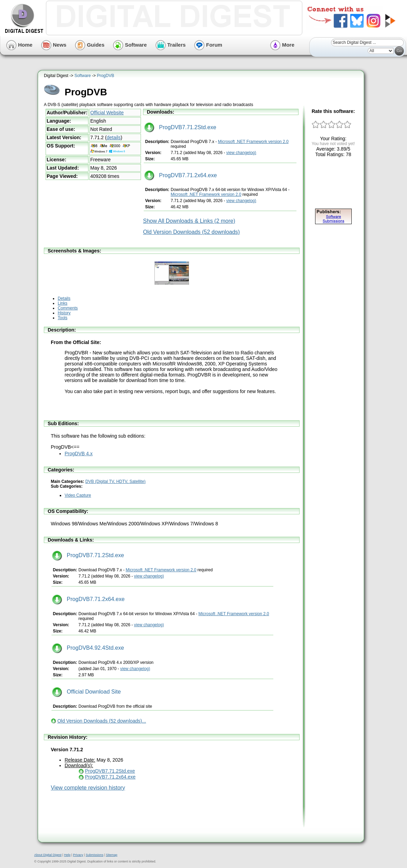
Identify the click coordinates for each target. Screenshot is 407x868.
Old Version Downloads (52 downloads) (191, 232)
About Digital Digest (48, 855)
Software (130, 45)
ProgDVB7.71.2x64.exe (181, 175)
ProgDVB (105, 76)
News (54, 45)
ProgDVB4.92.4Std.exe (88, 648)
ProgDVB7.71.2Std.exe (180, 127)
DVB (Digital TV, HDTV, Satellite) (115, 481)
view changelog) (241, 153)
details (114, 137)
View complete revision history (88, 788)
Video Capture (78, 495)
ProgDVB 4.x (79, 454)
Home (19, 45)
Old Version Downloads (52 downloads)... (102, 721)
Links (63, 303)
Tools (63, 318)
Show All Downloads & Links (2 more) (189, 221)
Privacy (78, 855)
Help (67, 855)
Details (64, 298)
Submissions (94, 855)
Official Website (107, 113)
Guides (90, 45)
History (64, 313)
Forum (208, 45)
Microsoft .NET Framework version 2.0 (253, 142)
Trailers (171, 45)
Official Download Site (86, 692)
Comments (68, 308)
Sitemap (111, 855)
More (282, 45)
